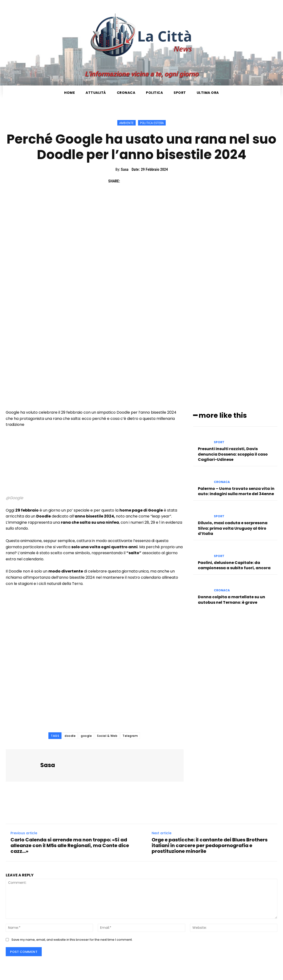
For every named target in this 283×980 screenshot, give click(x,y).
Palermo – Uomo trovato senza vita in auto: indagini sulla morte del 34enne (236, 490)
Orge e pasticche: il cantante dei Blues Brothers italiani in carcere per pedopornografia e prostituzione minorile (210, 845)
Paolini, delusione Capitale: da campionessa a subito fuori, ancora (234, 565)
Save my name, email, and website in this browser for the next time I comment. (72, 940)
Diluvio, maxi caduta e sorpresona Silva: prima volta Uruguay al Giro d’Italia (233, 528)
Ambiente (126, 123)
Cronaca (222, 481)
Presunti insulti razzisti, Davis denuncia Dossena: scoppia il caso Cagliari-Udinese (233, 453)
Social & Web (107, 736)
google (86, 736)
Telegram (130, 736)
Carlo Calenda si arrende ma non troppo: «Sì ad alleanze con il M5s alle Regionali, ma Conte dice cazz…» (70, 845)
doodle (70, 736)
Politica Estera (152, 123)
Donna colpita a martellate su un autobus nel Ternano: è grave (232, 599)
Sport (219, 442)
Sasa (125, 169)
